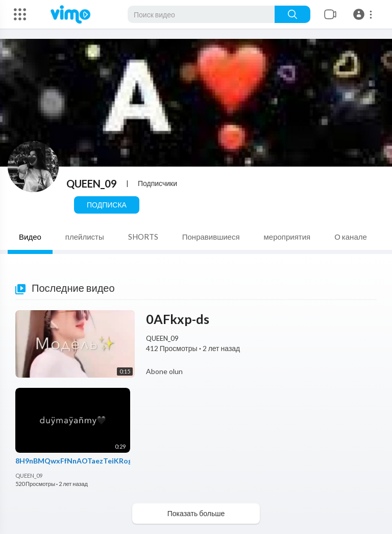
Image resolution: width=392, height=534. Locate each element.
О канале (351, 237)
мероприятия (287, 237)
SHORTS (143, 237)
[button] (364, 14)
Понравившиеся (211, 237)
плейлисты (85, 237)
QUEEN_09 (92, 183)
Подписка (107, 205)
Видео (30, 237)
